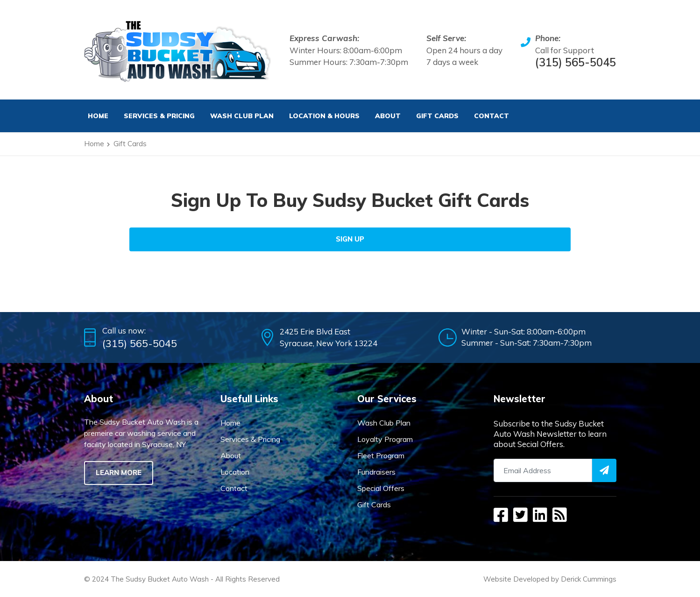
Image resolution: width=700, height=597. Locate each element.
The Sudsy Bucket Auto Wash (160, 579)
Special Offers (381, 488)
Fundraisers (376, 472)
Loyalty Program (385, 439)
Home (98, 116)
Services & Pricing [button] (159, 116)
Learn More (119, 473)
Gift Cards (437, 116)
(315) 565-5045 (576, 62)
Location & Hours (324, 116)
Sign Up (350, 239)
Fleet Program (381, 455)
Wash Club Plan (242, 116)
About (388, 116)
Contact (491, 116)
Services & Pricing (250, 439)
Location (235, 472)
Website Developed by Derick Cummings (550, 579)
